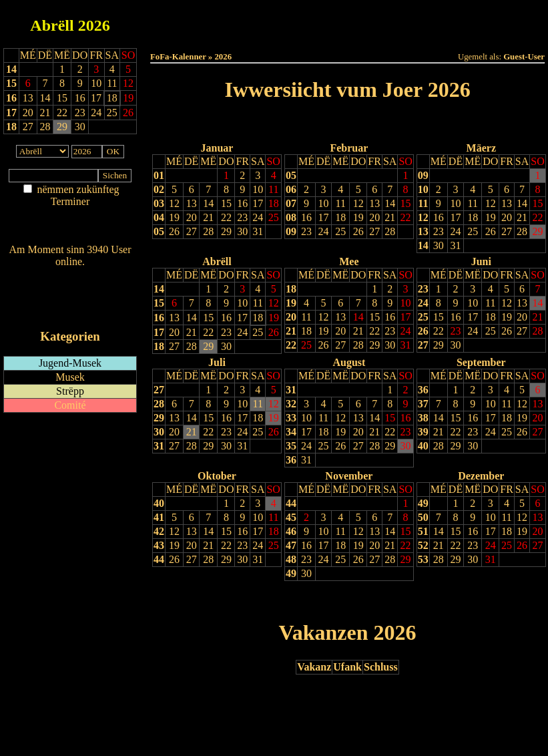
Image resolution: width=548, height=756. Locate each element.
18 (11, 127)
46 (291, 531)
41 (159, 517)
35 (291, 446)
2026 (94, 25)
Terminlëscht (497, 21)
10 (258, 189)
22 (226, 217)
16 (11, 98)
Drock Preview (188, 601)
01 (159, 175)
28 (208, 231)
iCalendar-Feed (70, 311)
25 (274, 217)
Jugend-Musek (70, 363)
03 (159, 203)
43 (159, 545)
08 (291, 217)
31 (258, 231)
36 (291, 460)
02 (159, 189)
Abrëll (52, 25)
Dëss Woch (273, 21)
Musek (70, 377)
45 (291, 517)
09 (291, 231)
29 (226, 231)
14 (11, 69)
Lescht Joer (310, 124)
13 (192, 203)
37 (423, 404)
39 (423, 432)
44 (159, 559)
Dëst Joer (422, 21)
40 (423, 446)
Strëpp (70, 391)
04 (159, 217)
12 (174, 203)
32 (291, 404)
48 (291, 559)
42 (159, 531)
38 (423, 418)
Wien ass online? (70, 275)
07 (291, 203)
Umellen (348, 34)
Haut (198, 21)
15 (11, 83)
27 (192, 231)
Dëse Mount (347, 21)
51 (423, 531)
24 (258, 217)
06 (291, 189)
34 (291, 432)
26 (174, 231)
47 (291, 545)
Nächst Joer (385, 124)
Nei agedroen (70, 227)
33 (291, 418)
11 (273, 189)
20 (192, 217)
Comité (70, 405)
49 (291, 573)
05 (159, 231)
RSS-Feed (70, 298)
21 (208, 217)
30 (242, 231)
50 (423, 517)
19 (174, 217)
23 (242, 217)
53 (423, 559)
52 (423, 545)
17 (11, 113)
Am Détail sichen (70, 215)
